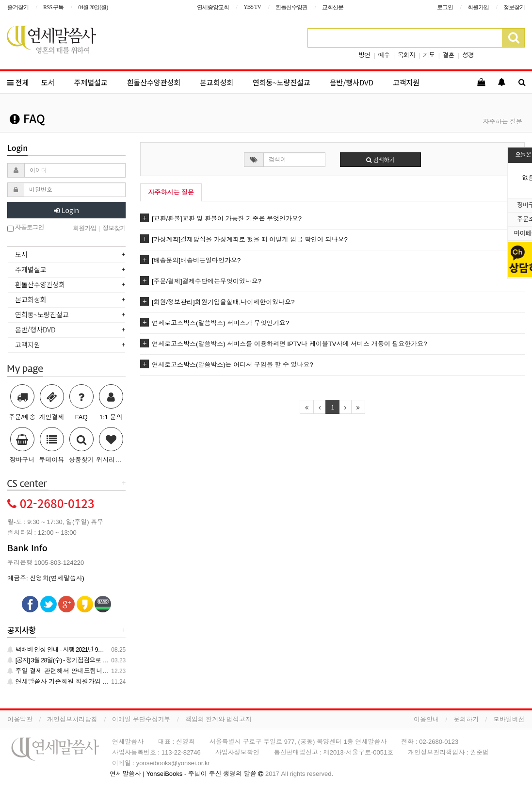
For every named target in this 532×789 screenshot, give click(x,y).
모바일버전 (509, 719)
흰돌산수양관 (291, 7)
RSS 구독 (53, 7)
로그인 (445, 7)
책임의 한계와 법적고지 (218, 719)
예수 (384, 55)
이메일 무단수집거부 (141, 719)
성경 (468, 55)
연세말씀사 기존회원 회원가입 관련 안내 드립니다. (83, 682)
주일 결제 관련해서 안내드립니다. (59, 671)
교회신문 (333, 7)
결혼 (449, 55)
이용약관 (20, 719)
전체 (18, 82)
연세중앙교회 (213, 7)
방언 (364, 55)
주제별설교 (91, 82)
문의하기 (466, 719)
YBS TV (252, 7)
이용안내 (426, 719)
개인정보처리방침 (72, 719)
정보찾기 (514, 7)
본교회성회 (217, 82)
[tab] (66, 255)
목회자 (406, 55)
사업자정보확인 (237, 752)
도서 (48, 82)
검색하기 (380, 159)
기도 (429, 55)
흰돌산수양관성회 (154, 82)
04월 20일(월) (93, 7)
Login (66, 210)
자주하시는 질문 (171, 192)
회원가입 (478, 7)
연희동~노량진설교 (282, 82)
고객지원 (406, 82)
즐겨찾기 (18, 7)
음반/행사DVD (352, 82)
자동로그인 (26, 228)
